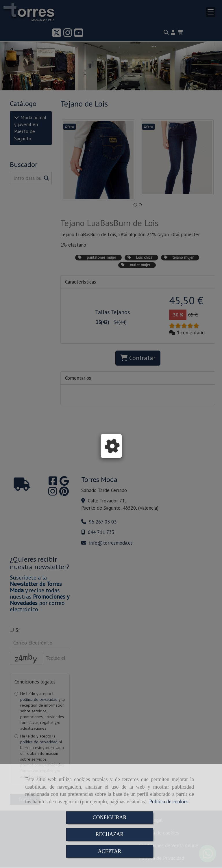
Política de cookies (169, 802)
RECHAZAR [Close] (109, 834)
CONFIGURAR (109, 817)
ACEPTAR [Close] (110, 851)
